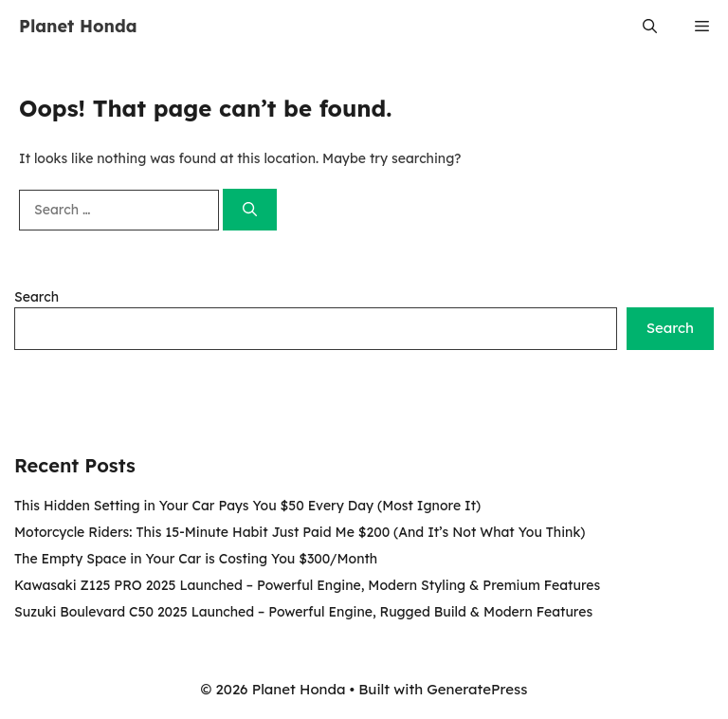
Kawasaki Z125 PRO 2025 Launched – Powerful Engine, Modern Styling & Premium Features (307, 585)
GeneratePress (477, 689)
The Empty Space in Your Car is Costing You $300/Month (196, 559)
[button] (650, 26)
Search (36, 297)
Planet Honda (78, 26)
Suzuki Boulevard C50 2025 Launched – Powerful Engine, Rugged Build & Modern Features (303, 612)
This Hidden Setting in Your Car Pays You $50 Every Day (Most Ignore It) (247, 506)
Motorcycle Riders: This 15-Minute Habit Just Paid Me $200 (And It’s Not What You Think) (300, 532)
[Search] (250, 210)
